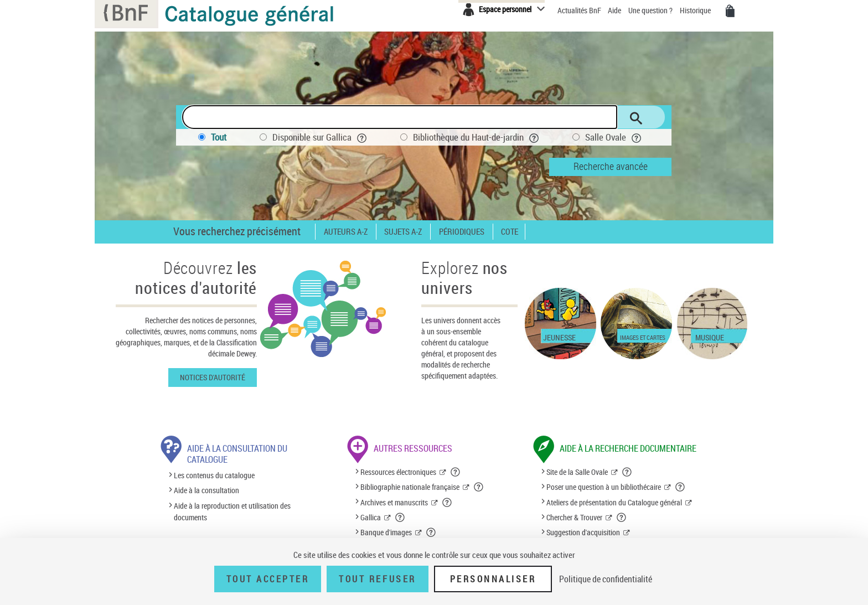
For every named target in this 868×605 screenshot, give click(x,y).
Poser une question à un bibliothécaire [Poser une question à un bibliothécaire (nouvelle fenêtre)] (604, 487)
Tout (219, 137)
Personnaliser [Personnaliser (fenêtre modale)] (493, 579)
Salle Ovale (613, 137)
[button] (456, 472)
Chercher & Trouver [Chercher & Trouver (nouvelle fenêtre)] (574, 517)
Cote (510, 232)
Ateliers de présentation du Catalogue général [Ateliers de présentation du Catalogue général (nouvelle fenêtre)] (614, 502)
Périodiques (462, 232)
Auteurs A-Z (346, 232)
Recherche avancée (611, 166)
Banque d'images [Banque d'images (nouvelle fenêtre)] (386, 532)
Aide (615, 10)
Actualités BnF (580, 10)
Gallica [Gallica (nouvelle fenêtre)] (371, 517)
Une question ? (650, 10)
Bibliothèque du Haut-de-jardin (476, 137)
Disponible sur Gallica (320, 137)
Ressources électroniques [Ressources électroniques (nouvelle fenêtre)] (398, 472)
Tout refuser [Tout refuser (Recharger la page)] (377, 579)
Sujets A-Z (403, 232)
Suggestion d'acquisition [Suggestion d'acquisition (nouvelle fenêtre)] (583, 532)
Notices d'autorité (213, 377)
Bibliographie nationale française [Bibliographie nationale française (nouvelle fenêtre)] (410, 487)
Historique (696, 10)
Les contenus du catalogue (214, 475)
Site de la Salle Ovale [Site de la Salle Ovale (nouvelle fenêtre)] (577, 472)
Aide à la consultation (206, 491)
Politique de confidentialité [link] (606, 579)
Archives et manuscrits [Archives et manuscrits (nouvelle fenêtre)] (394, 502)
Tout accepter (268, 579)
